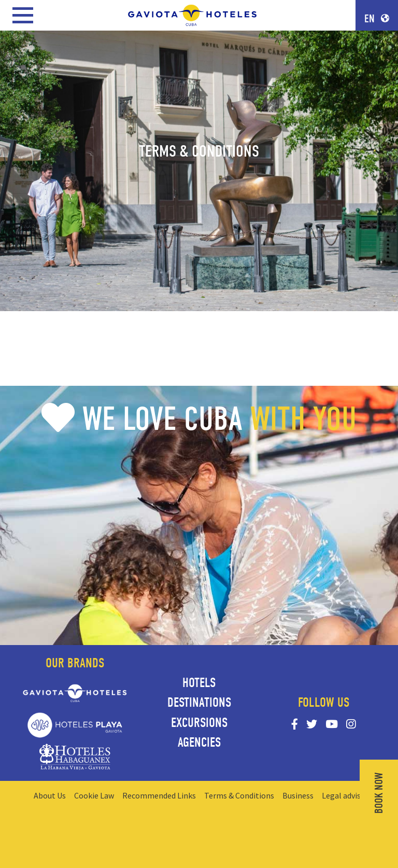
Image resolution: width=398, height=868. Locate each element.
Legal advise (343, 795)
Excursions (199, 723)
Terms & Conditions (239, 795)
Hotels (199, 683)
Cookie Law (94, 795)
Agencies (199, 743)
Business (298, 795)
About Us (50, 795)
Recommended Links (159, 795)
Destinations (199, 703)
